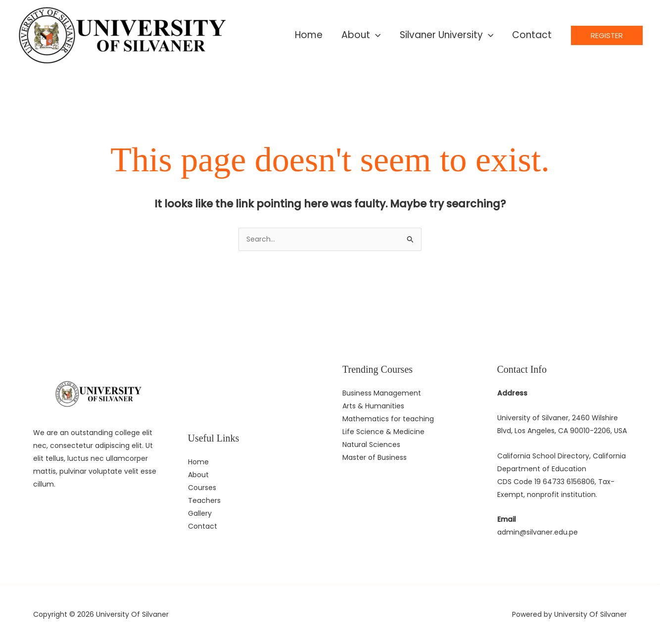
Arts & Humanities (373, 406)
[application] (375, 35)
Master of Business (375, 457)
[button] (607, 35)
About (198, 475)
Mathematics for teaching (388, 419)
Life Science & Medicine (383, 432)
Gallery (200, 513)
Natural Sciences (371, 445)
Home (198, 462)
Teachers (204, 500)
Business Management (382, 393)
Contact (203, 526)
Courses (202, 488)
